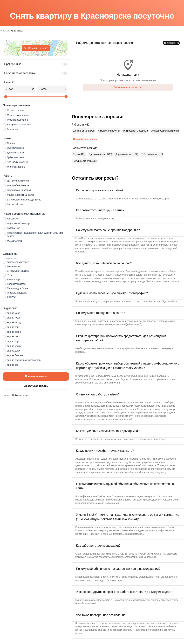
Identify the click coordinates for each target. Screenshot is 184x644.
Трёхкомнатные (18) (152, 154)
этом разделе (160, 439)
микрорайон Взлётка (109, 131)
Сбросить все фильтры (36, 386)
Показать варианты (36, 376)
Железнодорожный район (165, 131)
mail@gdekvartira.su (168, 301)
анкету (111, 218)
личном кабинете (138, 238)
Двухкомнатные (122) (127, 154)
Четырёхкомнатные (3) (85, 161)
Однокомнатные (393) (100, 154)
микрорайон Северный (136, 131)
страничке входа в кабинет (162, 271)
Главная (4, 31)
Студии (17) (79, 154)
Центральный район (84, 131)
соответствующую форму (156, 199)
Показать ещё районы (85, 139)
